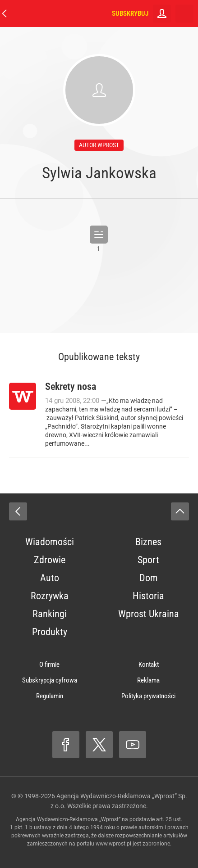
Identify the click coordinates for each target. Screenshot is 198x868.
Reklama (148, 680)
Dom (149, 578)
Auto (50, 578)
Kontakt (149, 665)
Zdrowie (50, 560)
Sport (148, 560)
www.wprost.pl (113, 844)
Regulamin (50, 696)
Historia (148, 596)
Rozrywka (50, 596)
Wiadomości (50, 542)
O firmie (49, 665)
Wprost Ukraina (149, 614)
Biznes (148, 542)
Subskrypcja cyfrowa (50, 680)
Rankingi (50, 614)
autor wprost (99, 145)
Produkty (50, 632)
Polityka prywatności (148, 696)
